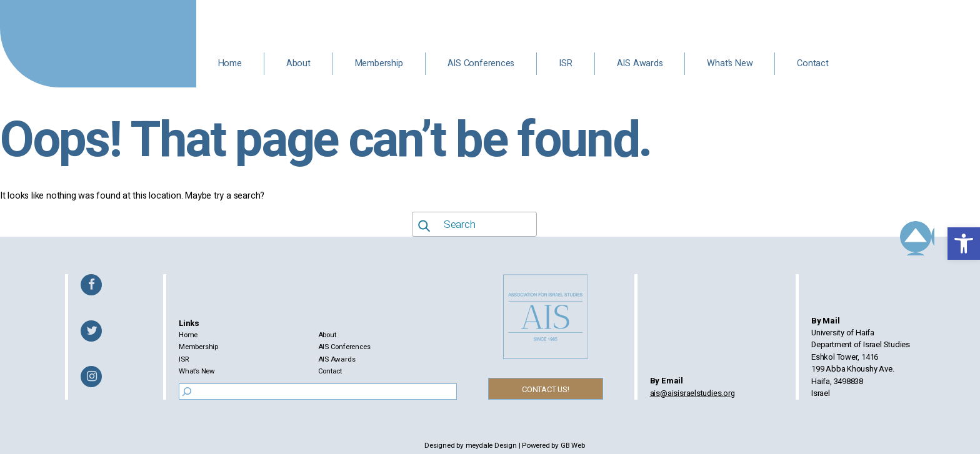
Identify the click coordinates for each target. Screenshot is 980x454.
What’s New (730, 63)
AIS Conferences (481, 63)
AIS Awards (640, 63)
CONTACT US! (549, 389)
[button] (964, 244)
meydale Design (491, 446)
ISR (565, 63)
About (298, 63)
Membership (379, 63)
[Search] (185, 392)
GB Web (573, 446)
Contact (813, 63)
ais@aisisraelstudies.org (696, 393)
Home (230, 63)
